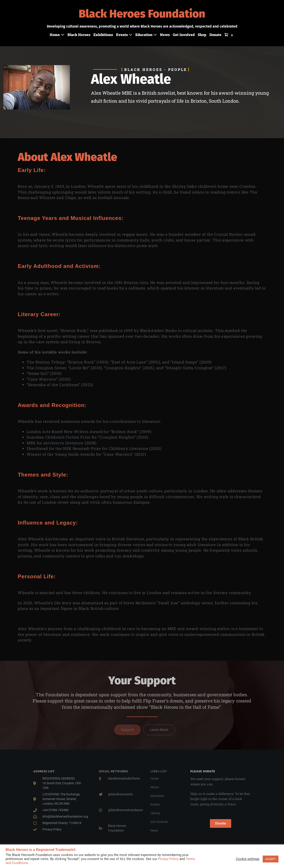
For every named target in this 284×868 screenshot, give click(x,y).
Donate (215, 35)
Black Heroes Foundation (142, 14)
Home (57, 35)
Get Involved (184, 35)
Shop (202, 35)
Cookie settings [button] (248, 859)
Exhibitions (103, 35)
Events (124, 35)
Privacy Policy (168, 859)
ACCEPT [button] (271, 859)
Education (146, 35)
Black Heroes (79, 35)
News (165, 35)
